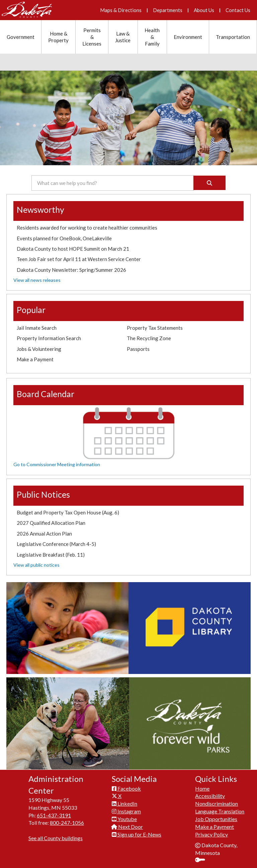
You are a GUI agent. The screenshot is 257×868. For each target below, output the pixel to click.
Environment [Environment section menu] (188, 37)
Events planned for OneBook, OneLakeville (64, 238)
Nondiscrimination (217, 803)
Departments (168, 10)
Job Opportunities (216, 819)
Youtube (124, 819)
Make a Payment (35, 359)
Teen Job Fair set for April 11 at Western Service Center (79, 259)
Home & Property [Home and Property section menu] (58, 37)
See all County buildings (56, 838)
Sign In (203, 860)
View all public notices (36, 565)
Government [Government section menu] (21, 37)
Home (202, 788)
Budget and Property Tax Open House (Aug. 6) (68, 512)
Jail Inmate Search (37, 328)
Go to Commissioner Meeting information (57, 464)
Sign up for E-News (137, 834)
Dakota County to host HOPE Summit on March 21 (73, 249)
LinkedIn (124, 803)
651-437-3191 (54, 815)
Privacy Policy (211, 834)
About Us (204, 10)
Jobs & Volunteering (39, 349)
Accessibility (210, 796)
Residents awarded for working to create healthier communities (87, 228)
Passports (138, 349)
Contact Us (238, 10)
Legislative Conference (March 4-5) (56, 544)
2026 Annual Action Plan (44, 534)
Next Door (127, 827)
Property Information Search (49, 338)
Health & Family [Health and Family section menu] (152, 37)
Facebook (126, 788)
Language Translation (220, 811)
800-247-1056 (67, 823)
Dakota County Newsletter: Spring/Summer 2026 (71, 270)
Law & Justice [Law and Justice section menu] (123, 37)
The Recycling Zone (149, 338)
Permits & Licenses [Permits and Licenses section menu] (92, 37)
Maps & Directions (121, 10)
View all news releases (37, 280)
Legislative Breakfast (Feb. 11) (51, 555)
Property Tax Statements (155, 328)
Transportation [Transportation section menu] (233, 37)
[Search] (209, 183)
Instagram (126, 811)
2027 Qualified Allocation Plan (51, 523)
